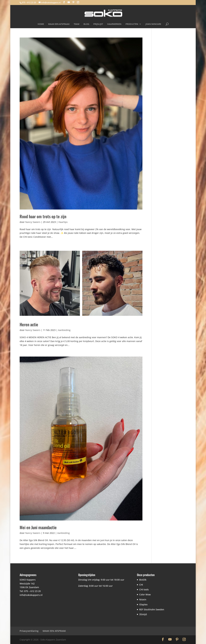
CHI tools (144, 589)
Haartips (63, 222)
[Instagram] (78, 2)
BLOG (86, 24)
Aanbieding (64, 330)
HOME (41, 24)
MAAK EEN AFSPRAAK (59, 24)
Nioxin (143, 599)
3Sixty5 (143, 614)
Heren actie (29, 324)
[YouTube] (69, 2)
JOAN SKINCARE (153, 24)
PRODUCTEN (132, 24)
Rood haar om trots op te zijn (43, 216)
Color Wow (145, 594)
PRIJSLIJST (98, 24)
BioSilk (143, 580)
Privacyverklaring (29, 631)
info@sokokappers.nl (31, 595)
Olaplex (143, 604)
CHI (141, 585)
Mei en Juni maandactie (38, 527)
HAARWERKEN (114, 24)
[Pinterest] (73, 2)
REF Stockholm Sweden (152, 609)
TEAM (77, 24)
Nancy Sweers (33, 222)
